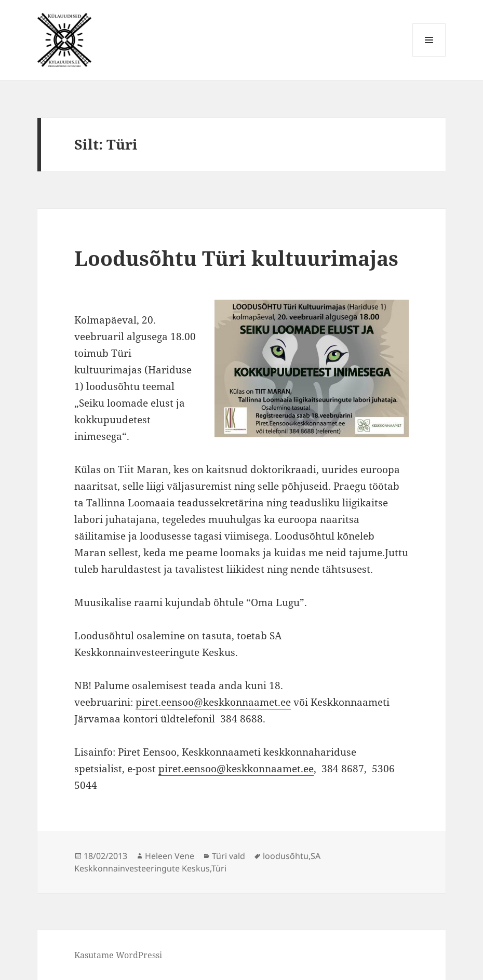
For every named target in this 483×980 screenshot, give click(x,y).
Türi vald (229, 856)
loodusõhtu (286, 856)
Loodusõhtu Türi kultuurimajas (236, 258)
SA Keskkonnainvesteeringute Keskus (197, 862)
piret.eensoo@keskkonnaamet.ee (213, 702)
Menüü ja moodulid (429, 56)
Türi (219, 868)
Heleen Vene (170, 856)
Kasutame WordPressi (118, 955)
